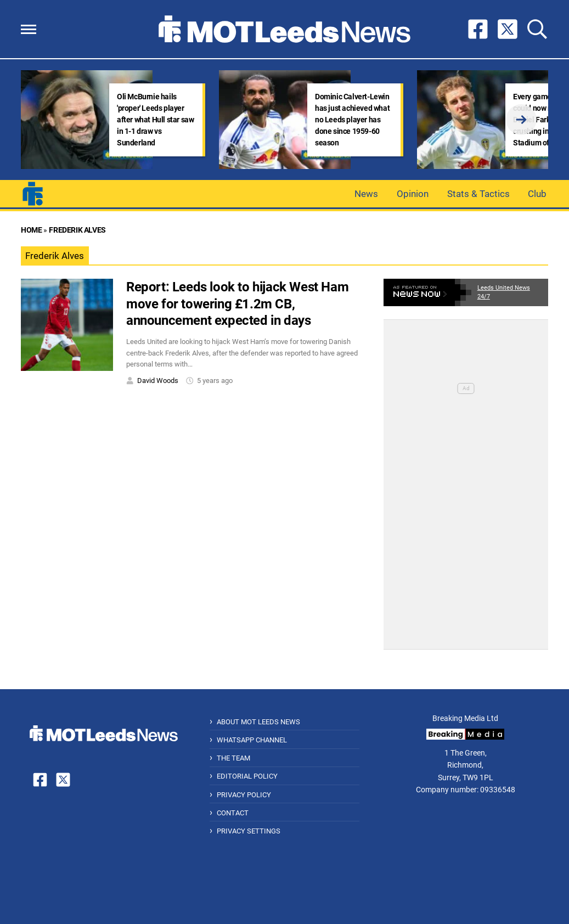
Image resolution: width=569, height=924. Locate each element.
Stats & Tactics (478, 194)
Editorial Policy (247, 776)
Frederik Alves (77, 230)
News (366, 194)
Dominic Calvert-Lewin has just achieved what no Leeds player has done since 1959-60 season (352, 120)
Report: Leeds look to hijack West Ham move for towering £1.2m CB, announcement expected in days (237, 304)
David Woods (158, 381)
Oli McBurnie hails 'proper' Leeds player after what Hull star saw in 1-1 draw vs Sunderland (155, 120)
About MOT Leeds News (258, 722)
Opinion (413, 194)
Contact (233, 813)
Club (537, 194)
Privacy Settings (249, 831)
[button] (29, 29)
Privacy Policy (244, 795)
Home (31, 230)
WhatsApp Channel (252, 740)
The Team (233, 758)
